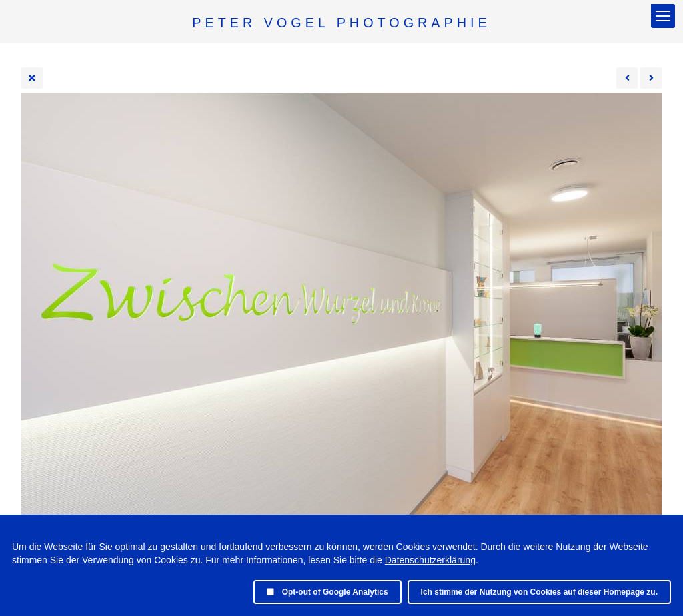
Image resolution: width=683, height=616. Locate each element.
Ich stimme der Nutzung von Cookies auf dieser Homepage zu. (539, 592)
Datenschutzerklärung (430, 560)
